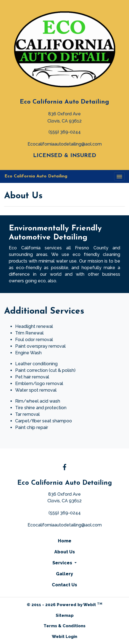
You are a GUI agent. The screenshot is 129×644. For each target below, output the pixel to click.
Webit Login (64, 637)
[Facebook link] (64, 468)
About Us (65, 552)
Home (65, 541)
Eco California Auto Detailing (64, 102)
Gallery (64, 574)
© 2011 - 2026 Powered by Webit (64, 605)
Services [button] (63, 563)
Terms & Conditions (64, 626)
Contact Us (64, 585)
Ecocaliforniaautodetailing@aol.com (65, 144)
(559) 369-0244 (65, 132)
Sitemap (65, 615)
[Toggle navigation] (119, 177)
